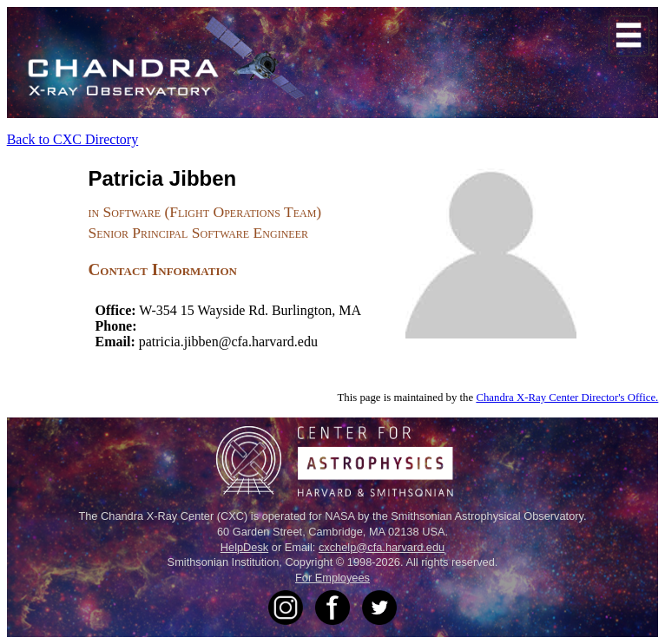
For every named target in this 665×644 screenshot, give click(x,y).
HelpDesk (244, 547)
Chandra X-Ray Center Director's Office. (567, 398)
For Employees (332, 578)
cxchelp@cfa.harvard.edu (382, 547)
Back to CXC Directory (73, 139)
